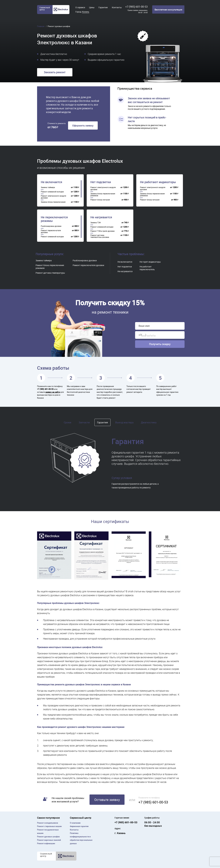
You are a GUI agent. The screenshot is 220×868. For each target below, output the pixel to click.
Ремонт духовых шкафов (48, 837)
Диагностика (149, 422)
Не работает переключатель (147, 268)
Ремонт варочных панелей (49, 840)
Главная (41, 26)
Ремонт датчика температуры (50, 273)
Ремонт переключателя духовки (88, 265)
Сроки (67, 422)
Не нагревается (101, 217)
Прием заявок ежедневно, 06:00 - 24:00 (138, 11)
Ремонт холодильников (48, 823)
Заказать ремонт (55, 72)
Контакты (117, 7)
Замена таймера (44, 260)
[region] (61, 191)
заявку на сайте (53, 392)
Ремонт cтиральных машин (49, 826)
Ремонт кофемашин (46, 843)
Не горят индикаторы (150, 262)
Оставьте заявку (107, 800)
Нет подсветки (101, 182)
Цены (92, 7)
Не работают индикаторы (158, 182)
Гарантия (103, 7)
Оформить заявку (83, 125)
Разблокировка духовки (85, 260)
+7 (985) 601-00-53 (136, 7)
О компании (75, 823)
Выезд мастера (124, 422)
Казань (86, 12)
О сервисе (80, 7)
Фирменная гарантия (79, 826)
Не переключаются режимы (54, 219)
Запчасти (84, 422)
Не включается (51, 182)
